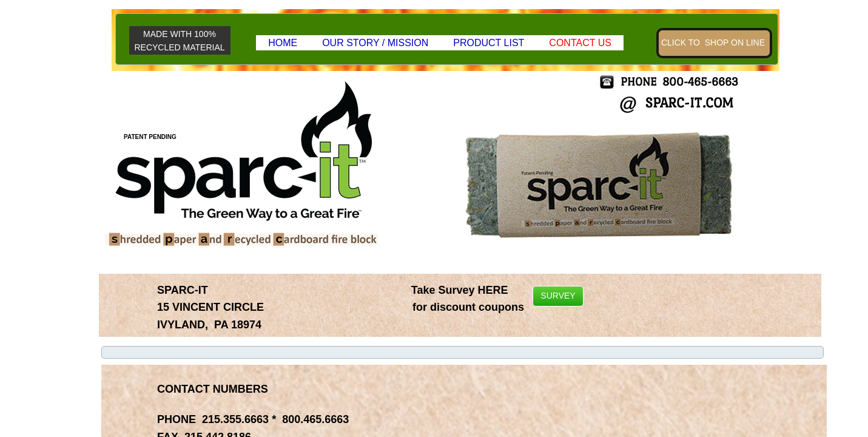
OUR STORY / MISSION (375, 43)
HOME (283, 43)
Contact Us (580, 43)
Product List (489, 43)
